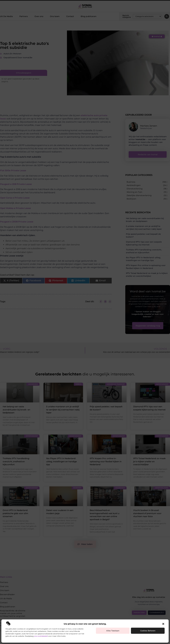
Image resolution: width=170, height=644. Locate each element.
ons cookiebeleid (41, 636)
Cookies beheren (148, 631)
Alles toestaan (113, 631)
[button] (163, 624)
